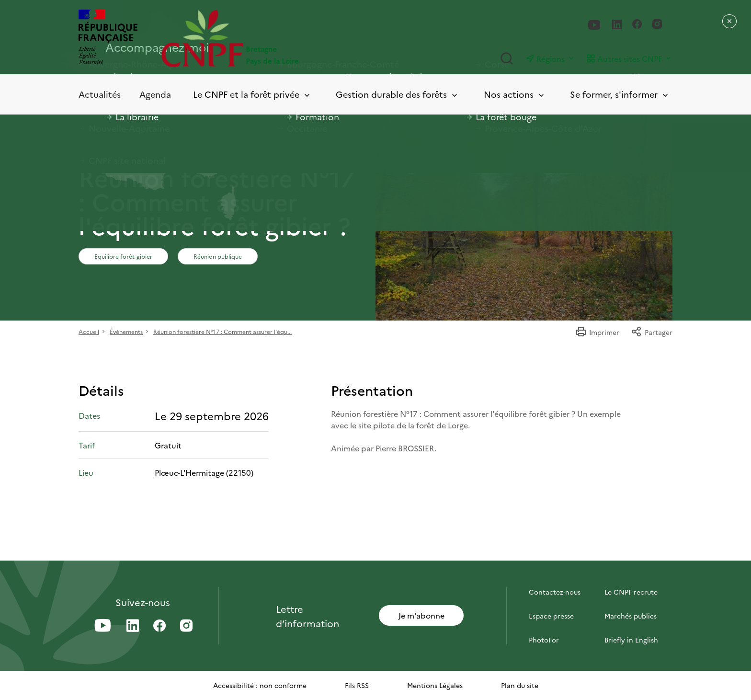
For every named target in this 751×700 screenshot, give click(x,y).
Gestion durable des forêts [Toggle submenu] (397, 95)
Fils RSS (357, 685)
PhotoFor (544, 640)
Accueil (89, 331)
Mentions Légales (435, 685)
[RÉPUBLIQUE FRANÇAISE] (108, 38)
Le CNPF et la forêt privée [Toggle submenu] (252, 95)
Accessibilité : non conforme (260, 685)
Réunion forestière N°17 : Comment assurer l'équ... (222, 331)
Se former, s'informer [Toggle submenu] (620, 95)
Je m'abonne (421, 615)
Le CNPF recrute (631, 592)
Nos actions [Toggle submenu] (515, 95)
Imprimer (597, 332)
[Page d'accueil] (268, 38)
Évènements (126, 331)
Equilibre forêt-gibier (123, 256)
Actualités (100, 94)
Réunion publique (218, 256)
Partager (652, 332)
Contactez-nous (555, 592)
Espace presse (551, 616)
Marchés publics (631, 616)
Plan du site (520, 685)
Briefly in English (631, 640)
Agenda (155, 94)
